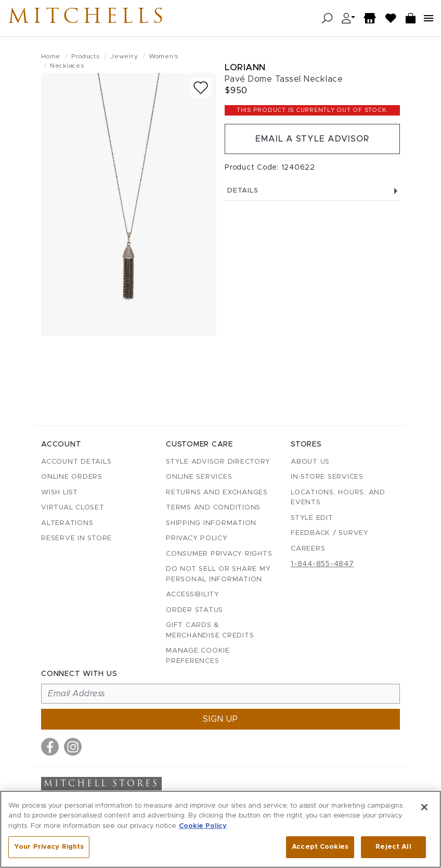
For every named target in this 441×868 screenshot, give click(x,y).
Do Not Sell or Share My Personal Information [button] (218, 574)
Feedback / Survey (330, 533)
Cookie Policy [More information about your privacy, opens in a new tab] (203, 826)
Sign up (220, 719)
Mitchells (88, 18)
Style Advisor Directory (218, 462)
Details (312, 191)
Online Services (199, 477)
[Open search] (327, 18)
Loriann (245, 67)
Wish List (60, 493)
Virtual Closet (73, 508)
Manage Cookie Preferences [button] (198, 656)
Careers (308, 549)
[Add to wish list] (201, 88)
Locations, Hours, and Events (338, 498)
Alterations (67, 523)
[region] (220, 829)
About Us (310, 462)
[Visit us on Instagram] (73, 747)
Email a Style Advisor (312, 139)
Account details (76, 462)
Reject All (393, 847)
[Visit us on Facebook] (50, 747)
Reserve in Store (76, 538)
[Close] (424, 807)
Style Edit (312, 518)
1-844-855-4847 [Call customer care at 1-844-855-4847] (322, 564)
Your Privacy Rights (49, 847)
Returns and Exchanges (217, 493)
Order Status (194, 610)
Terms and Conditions (213, 508)
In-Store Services (327, 477)
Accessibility (193, 595)
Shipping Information (211, 523)
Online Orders (72, 477)
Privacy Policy (197, 538)
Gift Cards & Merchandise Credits (210, 630)
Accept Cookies (320, 847)
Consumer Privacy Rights (219, 554)
